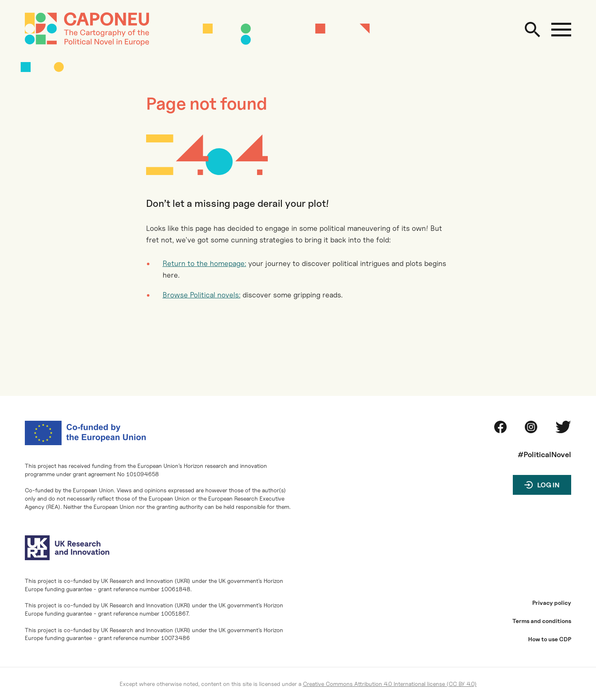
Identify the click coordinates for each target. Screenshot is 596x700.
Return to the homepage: (204, 263)
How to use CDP (550, 639)
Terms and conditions (542, 621)
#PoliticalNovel (544, 454)
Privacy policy (552, 603)
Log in (548, 485)
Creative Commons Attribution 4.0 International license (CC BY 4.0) (390, 684)
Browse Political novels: (202, 295)
